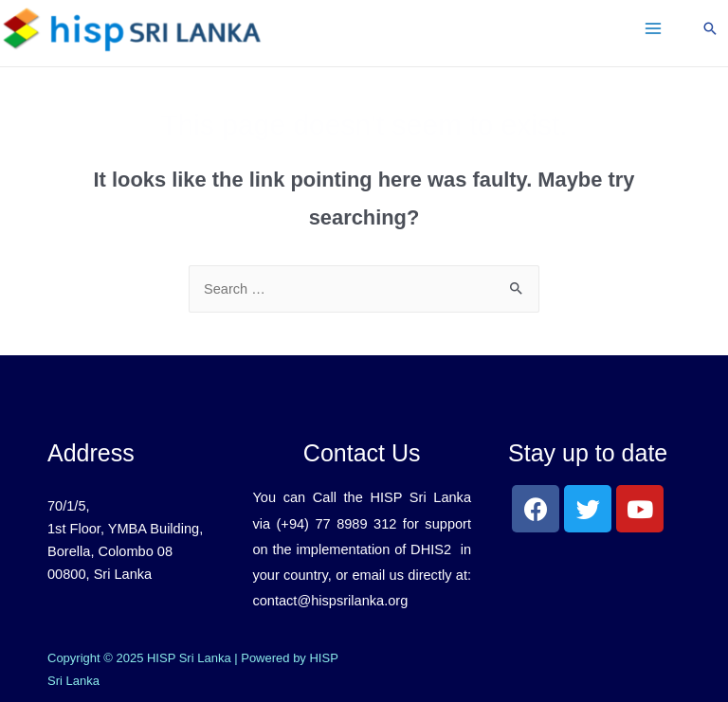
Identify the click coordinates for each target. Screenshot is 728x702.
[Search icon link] (710, 28)
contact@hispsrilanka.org (330, 601)
